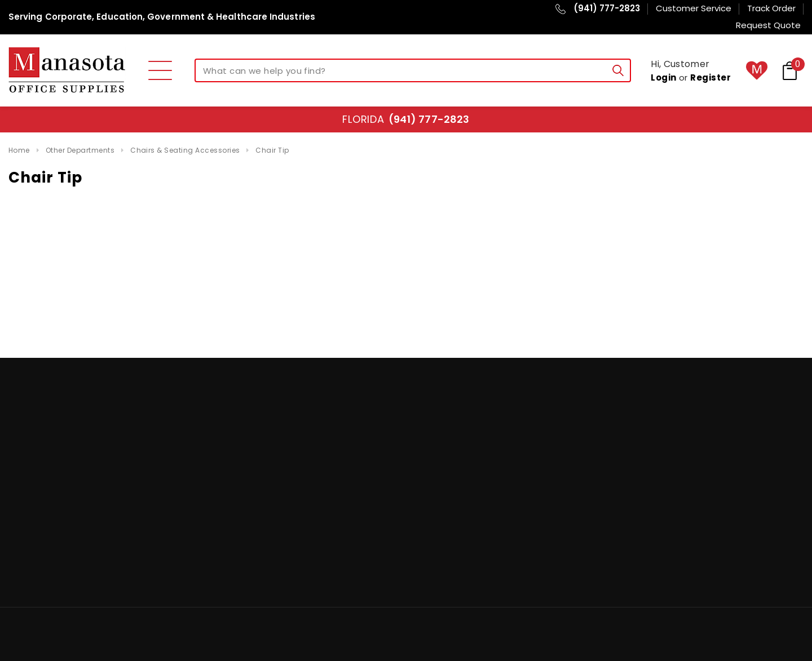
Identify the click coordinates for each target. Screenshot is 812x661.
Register (710, 77)
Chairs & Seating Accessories (185, 150)
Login (663, 77)
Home (19, 150)
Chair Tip (272, 150)
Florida (406, 119)
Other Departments (80, 150)
